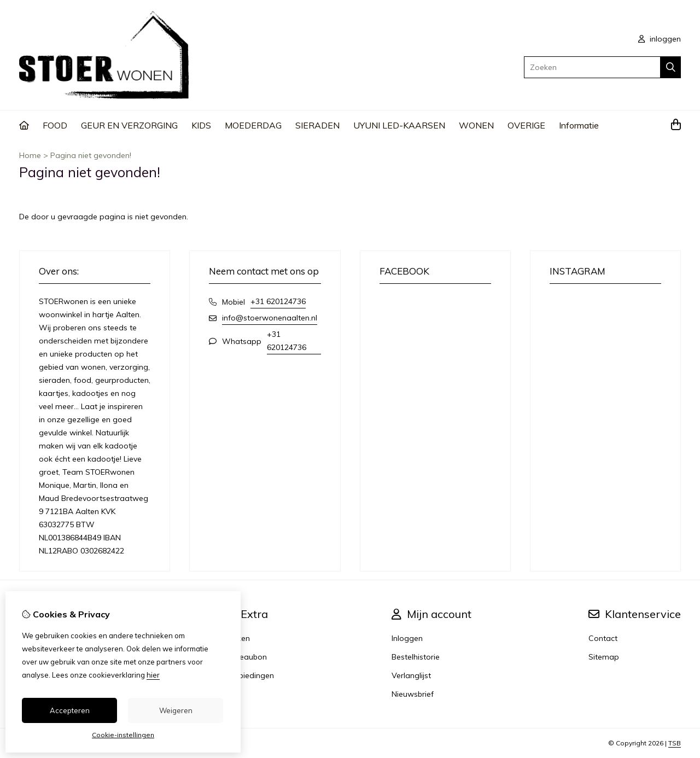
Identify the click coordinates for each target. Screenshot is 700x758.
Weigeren (176, 710)
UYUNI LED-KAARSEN (399, 125)
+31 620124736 (278, 301)
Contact (603, 638)
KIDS (201, 125)
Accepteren (70, 710)
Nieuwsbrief (413, 694)
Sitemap (604, 657)
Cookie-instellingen (123, 735)
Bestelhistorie (416, 657)
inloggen (660, 39)
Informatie (579, 125)
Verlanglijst (411, 675)
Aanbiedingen (249, 675)
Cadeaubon (246, 657)
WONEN (476, 125)
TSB (675, 743)
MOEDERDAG (253, 125)
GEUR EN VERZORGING (129, 125)
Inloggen (407, 638)
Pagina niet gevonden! (91, 155)
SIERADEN (317, 125)
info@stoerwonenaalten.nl (270, 318)
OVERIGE (526, 125)
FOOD (55, 125)
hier (153, 675)
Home (30, 155)
